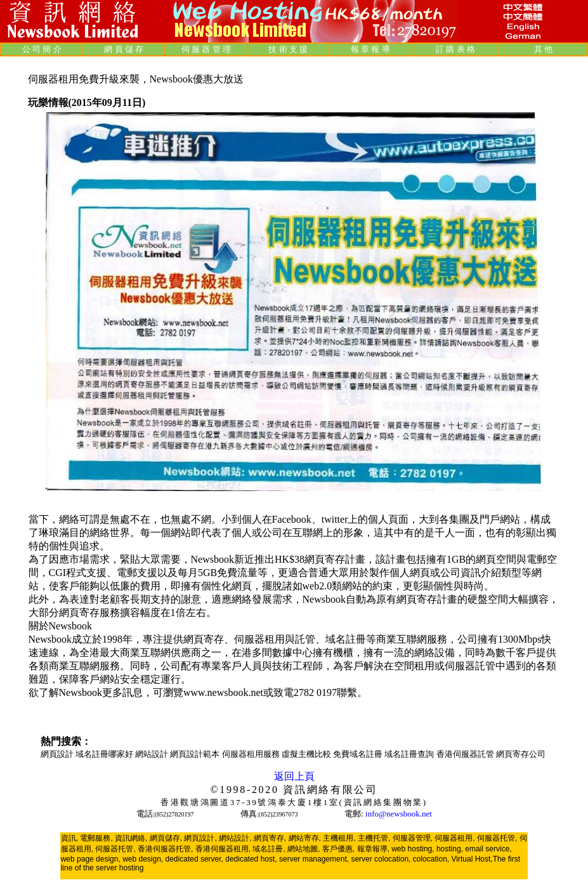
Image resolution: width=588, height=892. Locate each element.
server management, (315, 859)
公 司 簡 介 (42, 49)
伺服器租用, (454, 838)
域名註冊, (269, 849)
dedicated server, (194, 859)
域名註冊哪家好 (105, 754)
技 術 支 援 (288, 49)
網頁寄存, (270, 838)
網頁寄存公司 (521, 754)
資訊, (69, 838)
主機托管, (374, 838)
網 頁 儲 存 (124, 49)
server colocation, (381, 859)
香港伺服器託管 (466, 754)
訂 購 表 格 (455, 49)
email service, (488, 849)
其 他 (543, 49)
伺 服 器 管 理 (206, 49)
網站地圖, (304, 849)
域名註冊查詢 (410, 754)
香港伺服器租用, (223, 849)
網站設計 (153, 754)
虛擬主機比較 (307, 754)
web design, (143, 859)
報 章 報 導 (370, 49)
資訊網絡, (131, 838)
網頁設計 (58, 754)
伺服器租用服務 (252, 754)
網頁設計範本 (196, 754)
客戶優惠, (338, 849)
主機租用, (339, 838)
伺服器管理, (413, 838)
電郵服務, (96, 838)
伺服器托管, (497, 838)
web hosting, (413, 849)
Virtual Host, (472, 859)
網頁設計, (200, 838)
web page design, (91, 859)
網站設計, (235, 838)
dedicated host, (251, 859)
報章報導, (373, 849)
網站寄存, (305, 838)
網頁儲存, (166, 838)
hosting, (450, 849)
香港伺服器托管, (165, 849)
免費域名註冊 (359, 754)
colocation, (431, 859)
